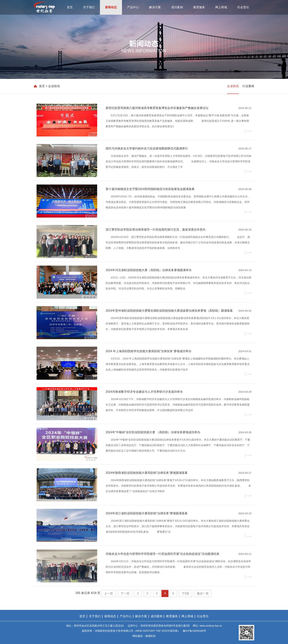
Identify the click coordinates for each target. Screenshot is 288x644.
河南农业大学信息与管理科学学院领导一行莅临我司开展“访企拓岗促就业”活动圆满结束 (162, 554)
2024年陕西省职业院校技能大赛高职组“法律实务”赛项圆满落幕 (147, 473)
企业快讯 (233, 86)
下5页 (185, 593)
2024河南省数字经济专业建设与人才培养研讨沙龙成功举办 (144, 392)
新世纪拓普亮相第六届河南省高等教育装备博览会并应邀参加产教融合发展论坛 (157, 108)
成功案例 (177, 7)
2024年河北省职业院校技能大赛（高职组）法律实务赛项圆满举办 (149, 270)
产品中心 (133, 7)
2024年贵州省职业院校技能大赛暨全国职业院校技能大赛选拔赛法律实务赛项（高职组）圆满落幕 (169, 311)
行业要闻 (248, 86)
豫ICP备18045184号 (195, 631)
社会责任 (243, 7)
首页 (70, 7)
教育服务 (199, 7)
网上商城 (221, 7)
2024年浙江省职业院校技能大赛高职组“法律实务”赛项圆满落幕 (147, 513)
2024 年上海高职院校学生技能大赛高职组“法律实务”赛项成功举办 (148, 351)
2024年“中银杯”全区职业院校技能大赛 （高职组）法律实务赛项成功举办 (153, 432)
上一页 (109, 593)
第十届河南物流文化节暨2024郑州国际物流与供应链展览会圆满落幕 (150, 189)
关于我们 (89, 7)
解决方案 (155, 7)
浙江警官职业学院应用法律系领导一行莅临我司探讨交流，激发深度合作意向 (156, 230)
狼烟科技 (150, 636)
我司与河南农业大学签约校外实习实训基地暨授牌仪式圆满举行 (147, 148)
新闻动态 (111, 7)
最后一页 (203, 593)
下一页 (125, 593)
